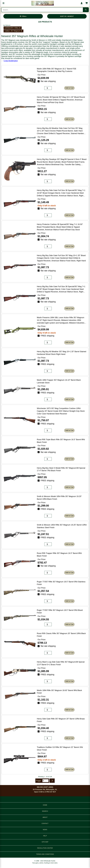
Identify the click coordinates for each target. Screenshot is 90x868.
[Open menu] (3, 3)
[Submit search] (86, 10)
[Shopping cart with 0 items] (87, 3)
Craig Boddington (11, 61)
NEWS (45, 830)
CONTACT (45, 823)
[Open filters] (23, 16)
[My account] (82, 3)
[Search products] (42, 10)
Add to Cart (69, 88)
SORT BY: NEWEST (67, 16)
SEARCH (45, 811)
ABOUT (45, 817)
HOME (45, 805)
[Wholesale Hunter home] (43, 3)
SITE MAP (45, 842)
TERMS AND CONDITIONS (45, 854)
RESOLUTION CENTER (45, 848)
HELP (45, 836)
